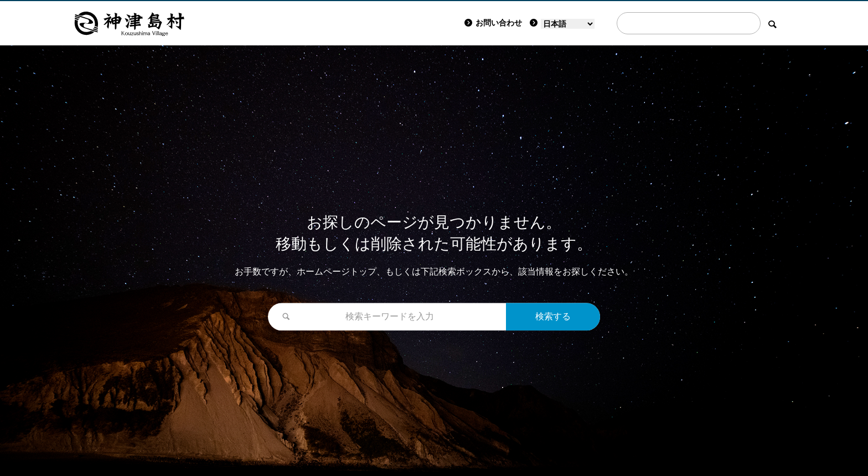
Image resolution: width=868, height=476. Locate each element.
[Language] (568, 24)
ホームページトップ (337, 272)
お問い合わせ (493, 23)
